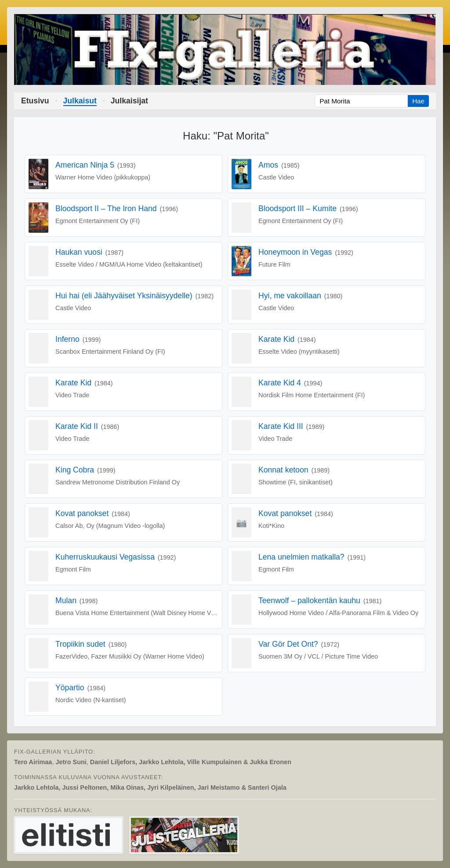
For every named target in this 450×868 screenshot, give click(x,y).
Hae (418, 101)
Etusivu (35, 101)
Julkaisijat (129, 101)
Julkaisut (80, 101)
